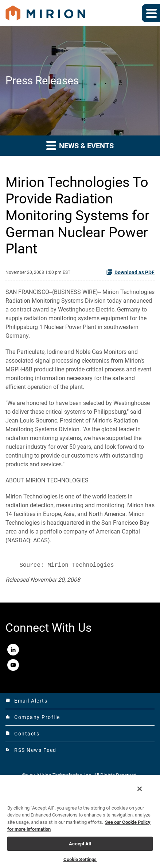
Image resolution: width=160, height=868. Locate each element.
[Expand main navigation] (151, 13)
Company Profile (33, 717)
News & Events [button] (80, 145)
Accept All (80, 844)
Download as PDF (130, 272)
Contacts (22, 734)
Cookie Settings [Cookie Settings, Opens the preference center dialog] (80, 859)
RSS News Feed (31, 750)
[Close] (140, 789)
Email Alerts (26, 701)
